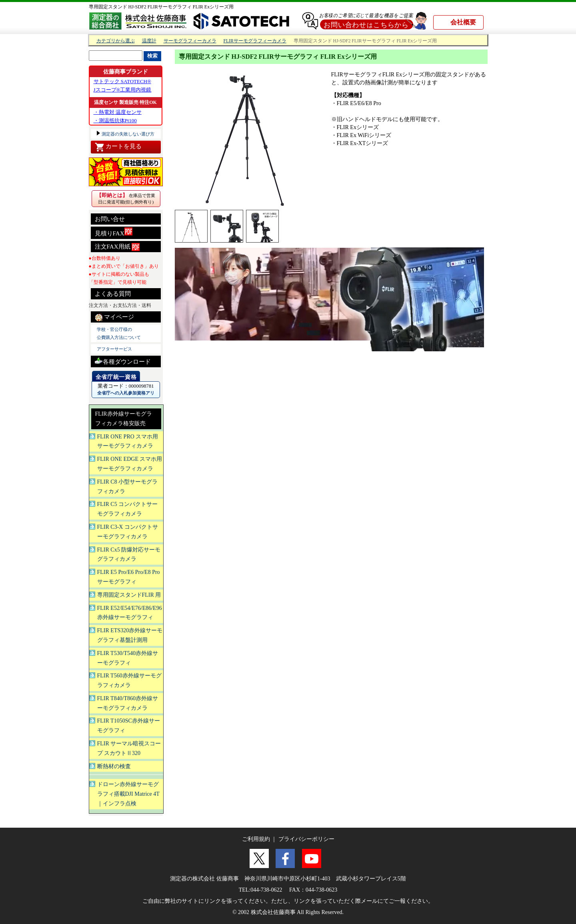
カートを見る (118, 147)
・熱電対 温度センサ (118, 112)
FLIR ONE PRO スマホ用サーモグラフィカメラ (128, 441)
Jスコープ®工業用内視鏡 (123, 90)
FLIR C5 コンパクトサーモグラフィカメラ (128, 509)
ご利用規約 (256, 839)
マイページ (115, 317)
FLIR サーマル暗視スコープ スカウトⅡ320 (129, 748)
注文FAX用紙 (117, 247)
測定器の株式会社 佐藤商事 (204, 879)
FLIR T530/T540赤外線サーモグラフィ (128, 658)
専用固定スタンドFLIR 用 (129, 595)
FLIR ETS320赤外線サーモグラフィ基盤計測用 (130, 635)
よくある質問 (113, 294)
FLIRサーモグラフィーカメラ (255, 41)
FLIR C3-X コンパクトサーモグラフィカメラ (128, 532)
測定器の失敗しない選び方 (128, 134)
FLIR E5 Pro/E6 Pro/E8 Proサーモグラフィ (129, 577)
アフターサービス (114, 349)
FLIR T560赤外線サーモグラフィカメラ (129, 680)
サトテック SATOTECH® (122, 81)
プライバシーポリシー (306, 839)
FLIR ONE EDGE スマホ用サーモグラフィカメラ (130, 464)
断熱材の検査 (114, 766)
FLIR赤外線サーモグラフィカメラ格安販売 (124, 419)
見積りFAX (114, 232)
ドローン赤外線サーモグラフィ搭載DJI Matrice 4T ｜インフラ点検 (128, 794)
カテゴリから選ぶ (116, 41)
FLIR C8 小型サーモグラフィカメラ (128, 487)
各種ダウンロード (123, 361)
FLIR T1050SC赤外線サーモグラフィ (129, 726)
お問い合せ (110, 219)
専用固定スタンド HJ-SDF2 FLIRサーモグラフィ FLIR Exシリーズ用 (161, 7)
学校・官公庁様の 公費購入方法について (119, 333)
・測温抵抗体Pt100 (115, 120)
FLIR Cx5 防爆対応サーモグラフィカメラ (129, 555)
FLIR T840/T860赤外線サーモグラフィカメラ (128, 703)
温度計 (149, 41)
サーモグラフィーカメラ (190, 41)
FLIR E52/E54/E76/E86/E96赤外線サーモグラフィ (130, 613)
